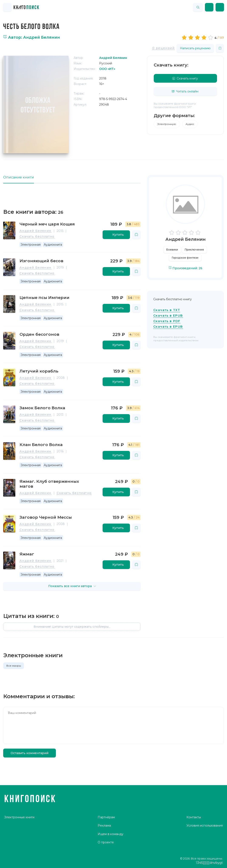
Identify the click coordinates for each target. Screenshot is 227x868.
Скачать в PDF (167, 321)
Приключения (194, 250)
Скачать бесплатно (37, 237)
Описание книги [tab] (19, 177)
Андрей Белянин (35, 231)
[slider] (198, 37)
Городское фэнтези (185, 258)
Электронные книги (19, 817)
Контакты (194, 817)
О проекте (106, 842)
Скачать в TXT (167, 310)
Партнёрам (106, 817)
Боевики (172, 250)
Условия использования (205, 826)
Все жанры (14, 666)
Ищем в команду (111, 834)
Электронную (167, 124)
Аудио (190, 124)
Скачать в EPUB (168, 316)
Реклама (104, 826)
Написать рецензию (195, 48)
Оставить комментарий (30, 753)
